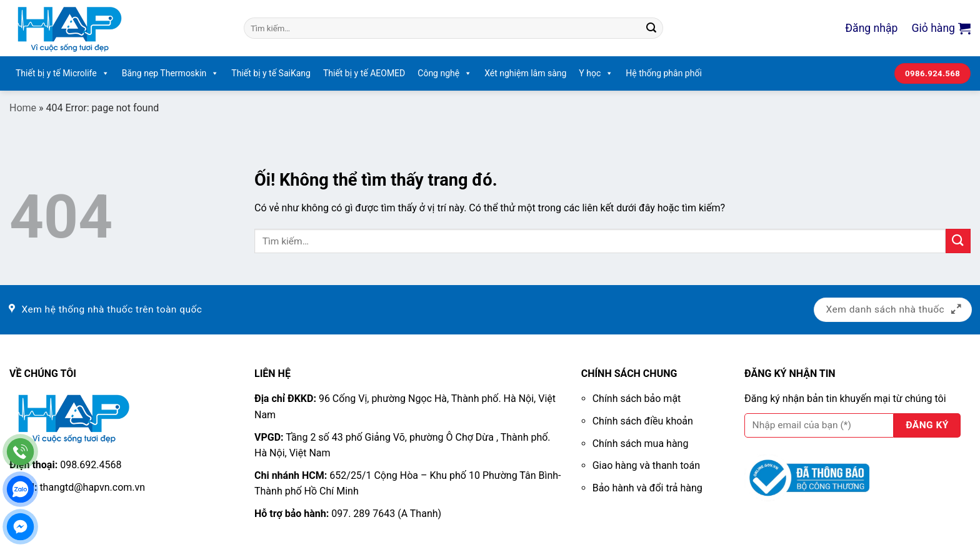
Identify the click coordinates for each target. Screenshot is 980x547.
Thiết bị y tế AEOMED (364, 73)
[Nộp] (651, 28)
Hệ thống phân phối (664, 73)
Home (23, 108)
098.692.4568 (91, 465)
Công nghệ (445, 73)
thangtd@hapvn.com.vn (92, 487)
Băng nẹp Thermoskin (171, 73)
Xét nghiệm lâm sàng (525, 73)
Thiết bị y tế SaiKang (271, 73)
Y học (596, 73)
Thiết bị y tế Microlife (62, 73)
